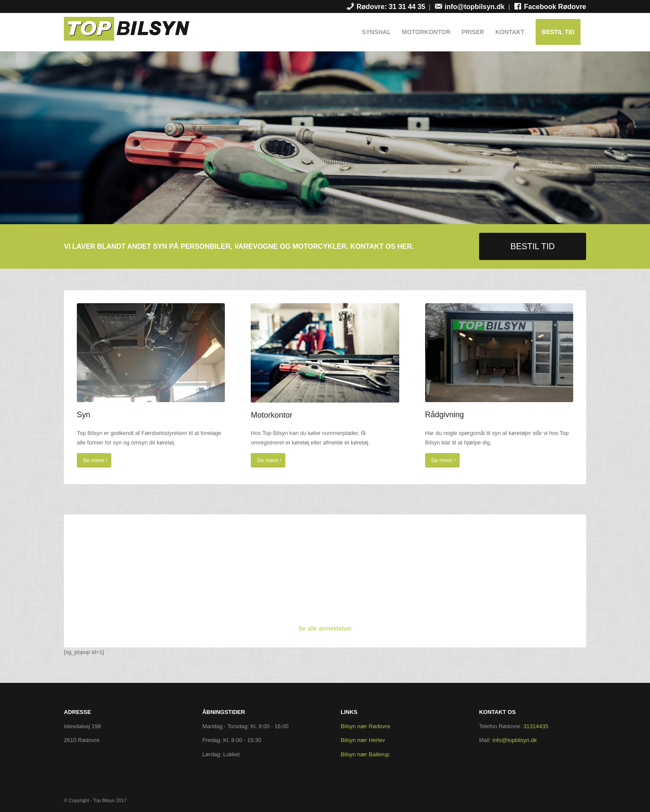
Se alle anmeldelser (325, 628)
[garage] (499, 353)
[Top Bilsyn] (129, 34)
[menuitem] (386, 7)
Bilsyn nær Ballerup (365, 754)
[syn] (151, 353)
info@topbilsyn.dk (515, 740)
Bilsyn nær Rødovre (365, 726)
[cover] (325, 353)
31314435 (536, 726)
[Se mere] (94, 460)
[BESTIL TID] (533, 246)
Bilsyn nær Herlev (363, 740)
